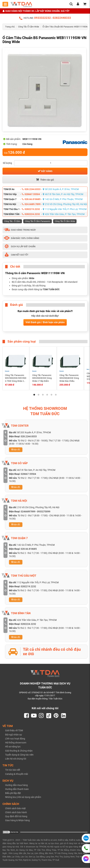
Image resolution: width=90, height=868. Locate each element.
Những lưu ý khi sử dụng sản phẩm (23, 797)
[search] (71, 4)
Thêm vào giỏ (45, 180)
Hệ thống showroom (16, 743)
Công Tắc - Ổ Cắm (12, 221)
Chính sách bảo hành (16, 813)
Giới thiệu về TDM (14, 731)
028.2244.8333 (31, 189)
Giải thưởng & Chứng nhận (19, 751)
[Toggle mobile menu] (5, 4)
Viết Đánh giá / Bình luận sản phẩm (45, 322)
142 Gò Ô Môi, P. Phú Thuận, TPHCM (63, 199)
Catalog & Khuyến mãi (17, 774)
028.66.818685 (31, 199)
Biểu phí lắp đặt (13, 793)
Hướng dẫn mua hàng (16, 785)
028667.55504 (31, 194)
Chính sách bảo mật (15, 809)
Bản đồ (16, 450)
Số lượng (7, 163)
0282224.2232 (31, 214)
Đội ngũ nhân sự (14, 735)
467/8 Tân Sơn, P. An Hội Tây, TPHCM (63, 194)
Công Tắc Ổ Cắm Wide (29, 27)
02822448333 (62, 18)
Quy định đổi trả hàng (16, 817)
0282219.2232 (31, 209)
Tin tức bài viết (13, 770)
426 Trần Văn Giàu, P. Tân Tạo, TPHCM (64, 214)
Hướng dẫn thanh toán (17, 789)
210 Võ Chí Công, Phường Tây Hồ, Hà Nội (65, 204)
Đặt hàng (45, 171)
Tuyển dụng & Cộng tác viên (19, 755)
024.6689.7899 (31, 204)
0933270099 (44, 511)
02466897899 (28, 511)
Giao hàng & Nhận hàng (17, 820)
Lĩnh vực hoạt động (15, 739)
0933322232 (43, 18)
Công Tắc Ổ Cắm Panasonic (38, 221)
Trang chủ (10, 27)
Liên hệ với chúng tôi (16, 759)
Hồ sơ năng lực (13, 747)
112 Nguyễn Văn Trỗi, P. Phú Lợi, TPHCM (65, 209)
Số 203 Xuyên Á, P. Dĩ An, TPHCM (61, 189)
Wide (32, 278)
